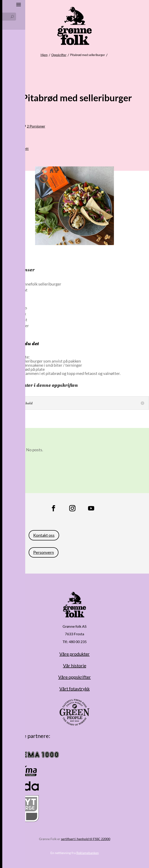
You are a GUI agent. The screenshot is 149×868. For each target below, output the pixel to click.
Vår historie (75, 665)
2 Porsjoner (36, 126)
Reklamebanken (88, 853)
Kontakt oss (44, 535)
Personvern (44, 552)
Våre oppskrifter (74, 677)
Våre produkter (74, 654)
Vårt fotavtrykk (74, 689)
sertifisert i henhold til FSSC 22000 (86, 839)
